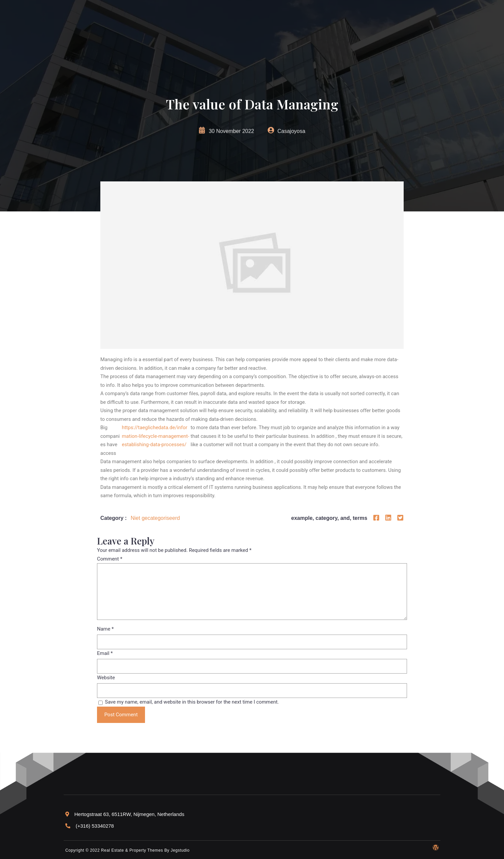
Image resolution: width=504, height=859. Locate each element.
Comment (110, 559)
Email (105, 653)
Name (105, 629)
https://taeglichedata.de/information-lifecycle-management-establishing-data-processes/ (155, 436)
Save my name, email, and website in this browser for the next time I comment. (192, 702)
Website (106, 678)
